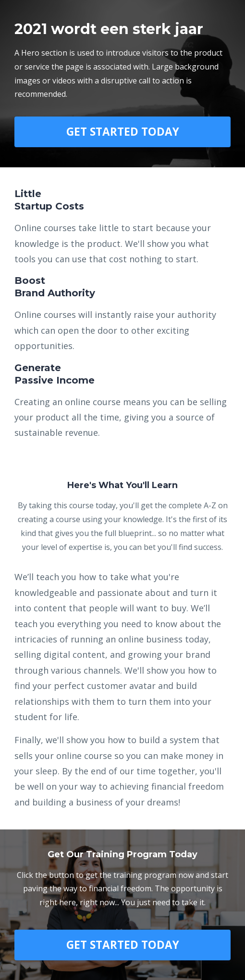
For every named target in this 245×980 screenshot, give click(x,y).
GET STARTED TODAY (123, 132)
